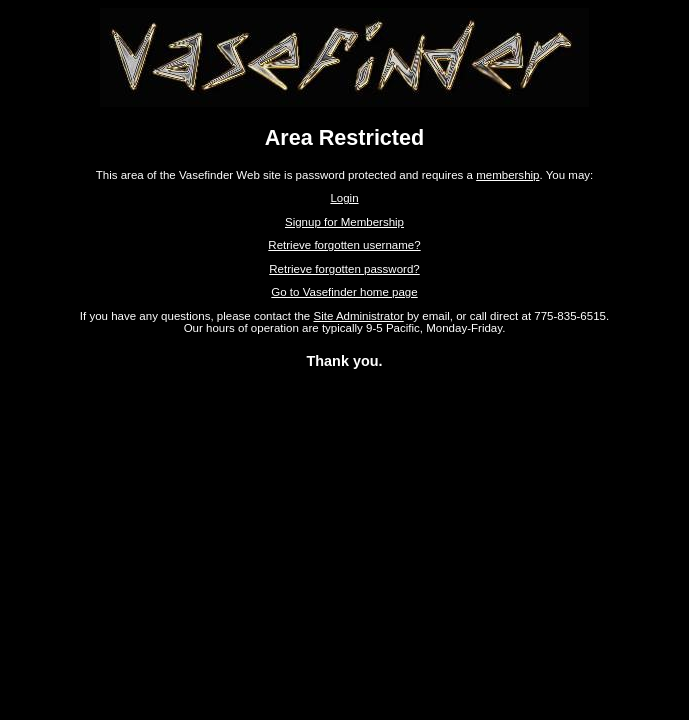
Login (344, 198)
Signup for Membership (344, 222)
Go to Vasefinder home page (344, 292)
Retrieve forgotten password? (344, 269)
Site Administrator (358, 316)
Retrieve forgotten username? (344, 245)
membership (507, 175)
